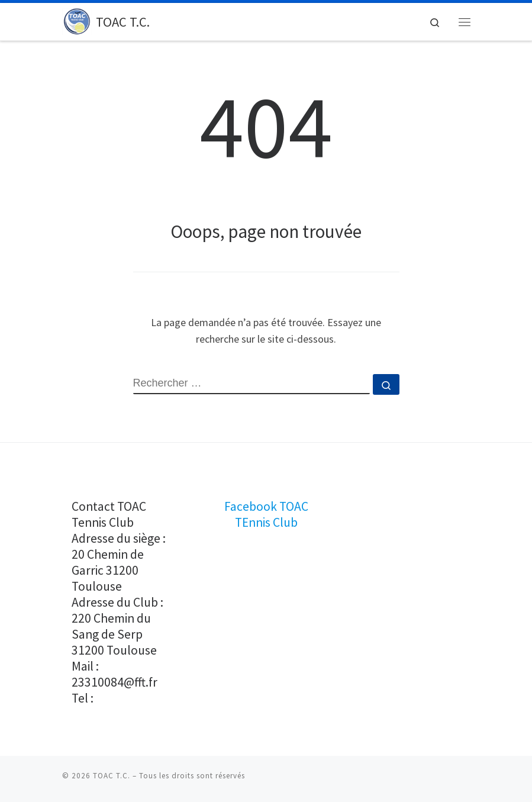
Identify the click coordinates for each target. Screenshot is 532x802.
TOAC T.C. (112, 776)
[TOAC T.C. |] (77, 20)
